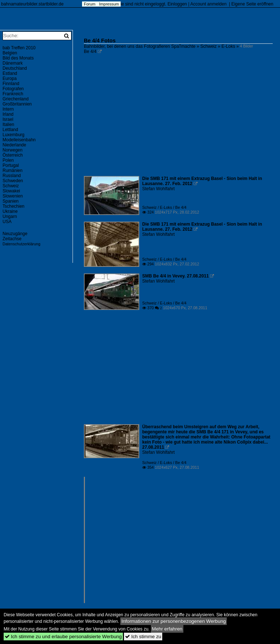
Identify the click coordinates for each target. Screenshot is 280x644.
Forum (90, 4)
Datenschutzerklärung (22, 244)
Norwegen (13, 150)
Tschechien (13, 206)
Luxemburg (13, 135)
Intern (8, 109)
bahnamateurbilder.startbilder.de (32, 4)
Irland (8, 114)
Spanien (11, 201)
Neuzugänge (15, 234)
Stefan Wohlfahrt (158, 189)
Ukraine (10, 211)
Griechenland (15, 99)
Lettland (10, 130)
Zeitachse (12, 239)
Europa (10, 78)
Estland (10, 73)
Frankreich (13, 94)
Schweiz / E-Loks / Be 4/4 (164, 207)
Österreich (13, 155)
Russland (12, 176)
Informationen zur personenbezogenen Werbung (174, 621)
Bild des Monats (18, 58)
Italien (8, 124)
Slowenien (13, 196)
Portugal (11, 165)
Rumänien (13, 170)
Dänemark (13, 63)
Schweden (13, 181)
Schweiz (209, 46)
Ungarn (10, 216)
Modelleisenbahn (19, 140)
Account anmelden (208, 4)
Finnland (11, 84)
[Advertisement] (178, 120)
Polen (8, 160)
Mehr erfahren (167, 629)
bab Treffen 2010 (19, 48)
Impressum (109, 4)
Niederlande (14, 145)
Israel (8, 119)
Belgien (10, 53)
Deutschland (15, 68)
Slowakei (11, 191)
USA (7, 222)
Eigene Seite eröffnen (252, 4)
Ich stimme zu (143, 637)
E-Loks (228, 46)
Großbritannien (17, 104)
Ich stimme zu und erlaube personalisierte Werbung (63, 637)
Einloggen (177, 4)
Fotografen (13, 89)
